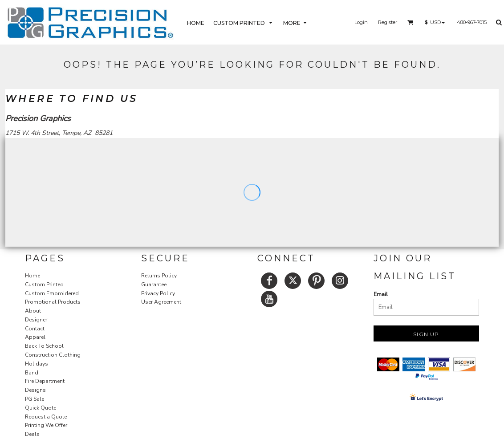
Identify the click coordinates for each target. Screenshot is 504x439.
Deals (32, 434)
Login (361, 22)
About (33, 311)
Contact (35, 329)
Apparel (35, 337)
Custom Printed (44, 285)
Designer (36, 320)
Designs (35, 390)
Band (32, 373)
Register (388, 22)
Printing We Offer (46, 425)
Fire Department (45, 381)
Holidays (37, 364)
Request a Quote (46, 417)
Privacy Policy (158, 293)
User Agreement (161, 302)
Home (33, 276)
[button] (244, 22)
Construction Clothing (53, 355)
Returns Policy (159, 276)
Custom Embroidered (52, 293)
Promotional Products (53, 302)
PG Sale (35, 399)
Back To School (44, 346)
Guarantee (154, 285)
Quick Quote (41, 408)
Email (381, 294)
